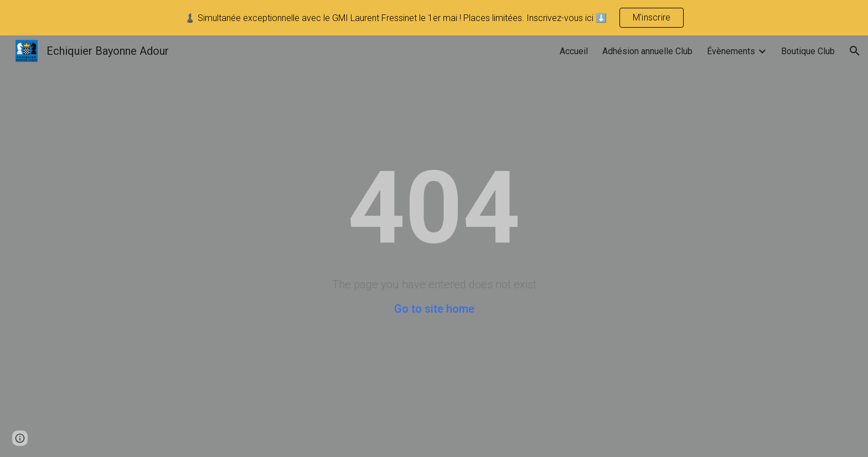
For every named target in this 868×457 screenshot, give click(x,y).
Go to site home (434, 309)
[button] (855, 51)
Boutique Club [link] (808, 51)
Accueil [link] (574, 51)
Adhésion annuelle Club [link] (647, 51)
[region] (434, 18)
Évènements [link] (731, 51)
